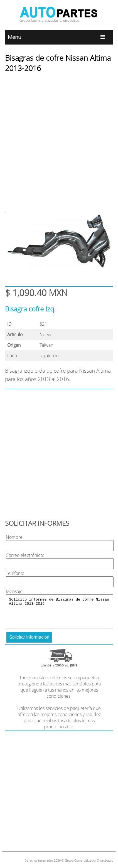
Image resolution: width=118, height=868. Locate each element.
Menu (59, 37)
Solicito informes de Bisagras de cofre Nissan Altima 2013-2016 (59, 611)
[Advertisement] (59, 137)
